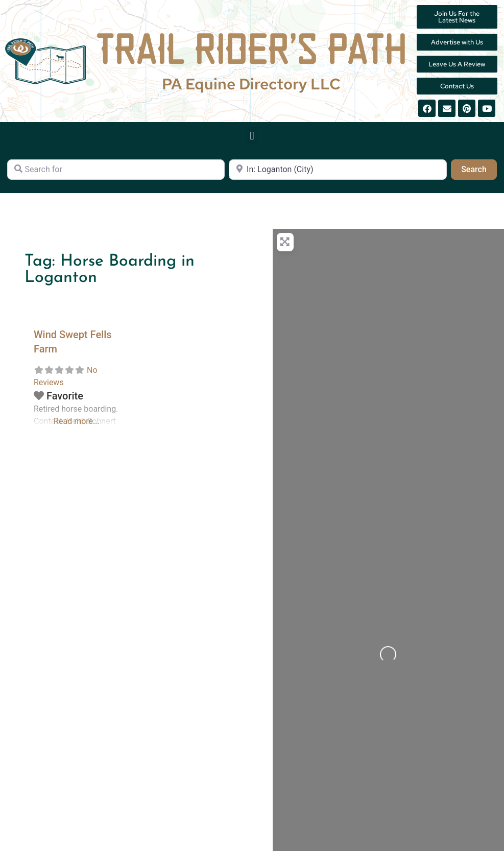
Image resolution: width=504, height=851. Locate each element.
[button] (252, 136)
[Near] (338, 170)
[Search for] (116, 170)
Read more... (77, 421)
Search (479, 169)
